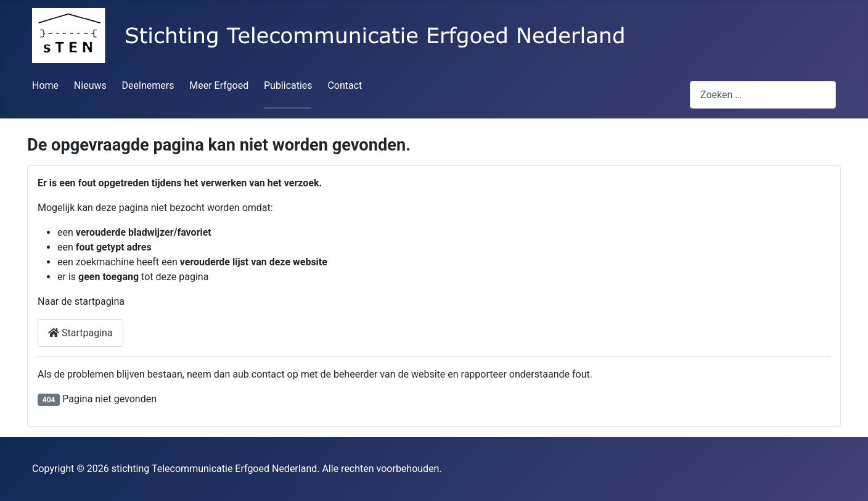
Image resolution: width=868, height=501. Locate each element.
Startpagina (80, 333)
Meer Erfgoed (219, 85)
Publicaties (288, 85)
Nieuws (90, 85)
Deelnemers (148, 85)
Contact (345, 85)
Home (45, 85)
